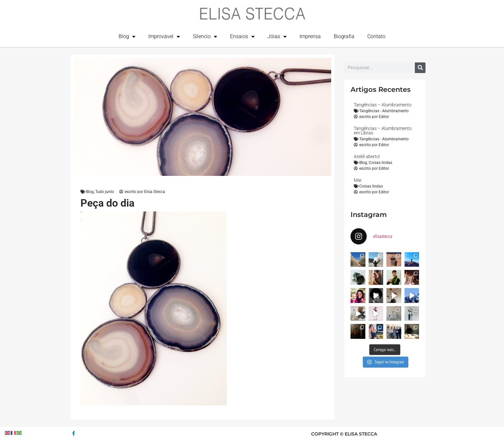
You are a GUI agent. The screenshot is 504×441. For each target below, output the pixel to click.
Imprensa (310, 36)
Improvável (164, 37)
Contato (376, 36)
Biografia (344, 36)
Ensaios (242, 37)
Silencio (205, 37)
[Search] (420, 68)
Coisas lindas (380, 163)
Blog (127, 37)
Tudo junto (105, 192)
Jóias (277, 37)
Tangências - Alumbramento (384, 111)
